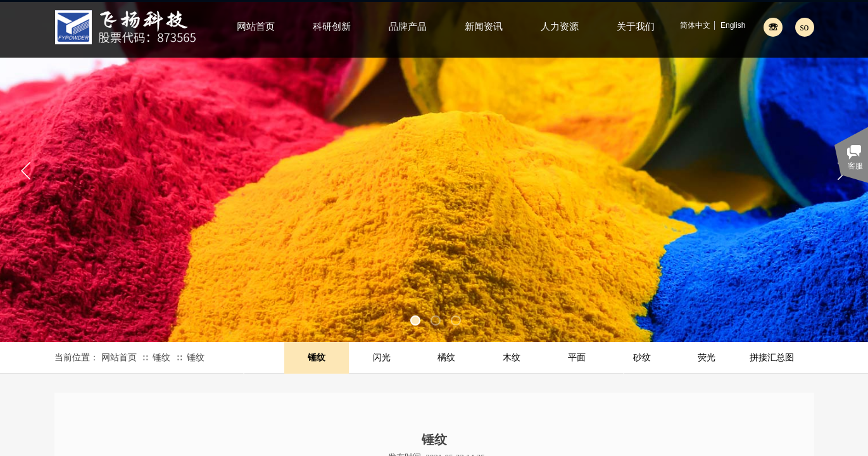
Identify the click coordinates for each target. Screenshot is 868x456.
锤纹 (161, 358)
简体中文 (695, 25)
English (733, 25)
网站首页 (119, 358)
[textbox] (790, 27)
